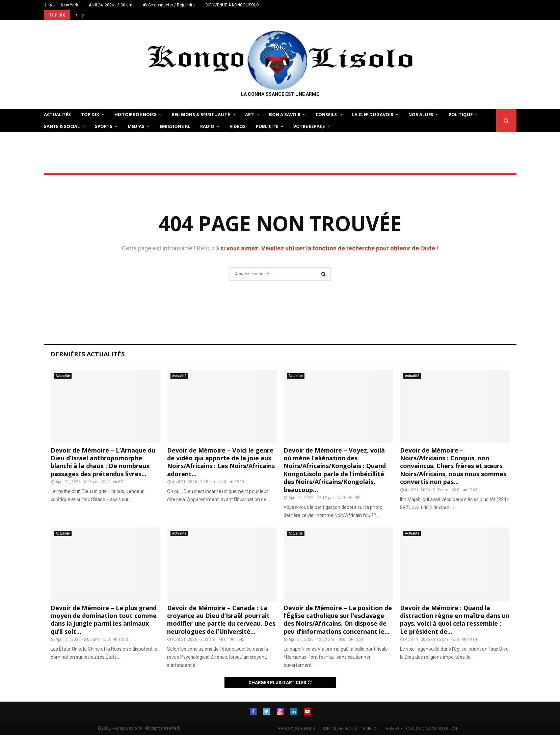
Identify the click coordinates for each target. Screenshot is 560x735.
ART (249, 114)
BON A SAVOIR (285, 114)
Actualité (63, 376)
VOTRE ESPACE (309, 126)
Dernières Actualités (88, 354)
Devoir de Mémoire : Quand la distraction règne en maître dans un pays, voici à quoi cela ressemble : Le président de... (455, 620)
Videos (238, 126)
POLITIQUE (461, 114)
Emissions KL (175, 126)
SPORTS (104, 126)
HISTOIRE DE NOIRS (136, 114)
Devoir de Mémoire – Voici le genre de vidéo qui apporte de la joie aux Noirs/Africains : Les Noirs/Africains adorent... (221, 462)
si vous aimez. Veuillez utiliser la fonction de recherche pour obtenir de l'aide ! (329, 248)
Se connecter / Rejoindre (169, 5)
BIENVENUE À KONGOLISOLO (232, 5)
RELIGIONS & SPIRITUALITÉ (201, 114)
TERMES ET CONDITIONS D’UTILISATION (420, 729)
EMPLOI (370, 729)
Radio (207, 126)
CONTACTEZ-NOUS (339, 729)
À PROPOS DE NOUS (296, 729)
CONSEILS (326, 114)
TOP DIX (90, 114)
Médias (136, 126)
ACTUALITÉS (57, 114)
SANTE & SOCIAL (62, 126)
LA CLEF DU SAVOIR (373, 114)
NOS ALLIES (421, 114)
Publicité (267, 126)
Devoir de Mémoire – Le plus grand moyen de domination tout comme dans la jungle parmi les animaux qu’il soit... (104, 620)
